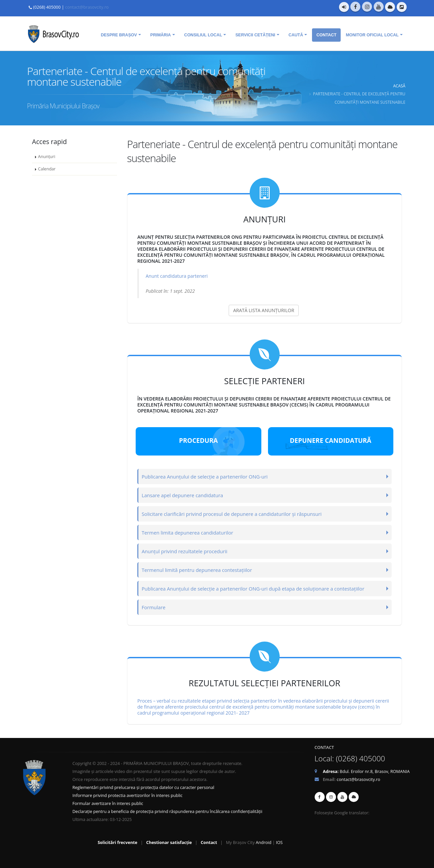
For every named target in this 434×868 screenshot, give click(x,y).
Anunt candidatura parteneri (177, 276)
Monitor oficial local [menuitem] (372, 35)
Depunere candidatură (331, 440)
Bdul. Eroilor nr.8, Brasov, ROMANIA (366, 771)
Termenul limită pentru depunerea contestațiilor (199, 569)
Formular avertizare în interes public (108, 803)
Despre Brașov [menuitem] (119, 35)
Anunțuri (47, 156)
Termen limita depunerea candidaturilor (189, 532)
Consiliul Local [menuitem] (203, 35)
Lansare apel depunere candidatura (184, 495)
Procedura (198, 440)
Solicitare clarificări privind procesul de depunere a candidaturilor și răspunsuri (236, 513)
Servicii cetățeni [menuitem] (255, 35)
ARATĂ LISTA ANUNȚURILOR (263, 310)
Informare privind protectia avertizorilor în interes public (127, 795)
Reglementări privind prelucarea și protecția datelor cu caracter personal (143, 787)
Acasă (399, 85)
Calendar (47, 169)
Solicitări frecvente (117, 842)
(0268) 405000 (47, 7)
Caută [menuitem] (296, 35)
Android (263, 842)
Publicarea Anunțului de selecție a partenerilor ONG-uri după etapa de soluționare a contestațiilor (258, 588)
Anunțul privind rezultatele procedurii (186, 551)
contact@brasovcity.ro (87, 7)
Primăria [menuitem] (161, 35)
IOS (279, 842)
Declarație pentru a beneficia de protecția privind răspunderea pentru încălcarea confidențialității (167, 811)
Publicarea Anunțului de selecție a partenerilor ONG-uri (207, 476)
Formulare (154, 607)
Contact (209, 842)
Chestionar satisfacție (169, 842)
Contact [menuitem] (326, 35)
